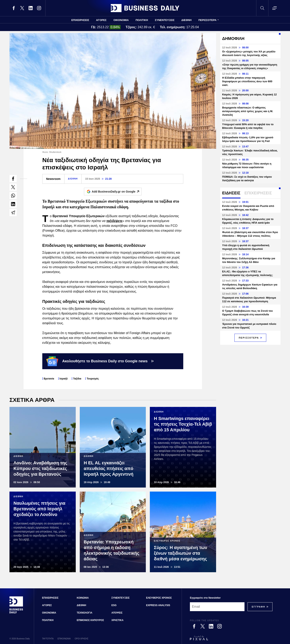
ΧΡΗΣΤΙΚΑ (117, 620)
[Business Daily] (16, 613)
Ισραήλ (64, 379)
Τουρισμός (93, 379)
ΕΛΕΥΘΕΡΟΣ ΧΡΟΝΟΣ (159, 598)
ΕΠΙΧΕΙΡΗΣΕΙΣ (80, 20)
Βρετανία (49, 379)
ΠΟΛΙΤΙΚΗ (142, 20)
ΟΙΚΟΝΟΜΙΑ (121, 20)
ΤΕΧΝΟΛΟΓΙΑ (84, 613)
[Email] (217, 607)
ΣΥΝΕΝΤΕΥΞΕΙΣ (165, 20)
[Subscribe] (258, 607)
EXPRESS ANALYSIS (158, 605)
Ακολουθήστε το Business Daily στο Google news (100, 361)
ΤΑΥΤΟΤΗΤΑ (48, 639)
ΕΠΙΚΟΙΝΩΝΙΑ (64, 639)
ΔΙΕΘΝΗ (187, 20)
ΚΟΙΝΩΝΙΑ (83, 598)
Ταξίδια (77, 379)
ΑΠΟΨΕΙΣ (117, 613)
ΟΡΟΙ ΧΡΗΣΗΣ (82, 639)
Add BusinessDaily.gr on (117, 192)
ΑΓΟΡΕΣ (101, 20)
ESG (114, 605)
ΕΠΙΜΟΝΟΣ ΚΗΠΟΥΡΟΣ (90, 620)
